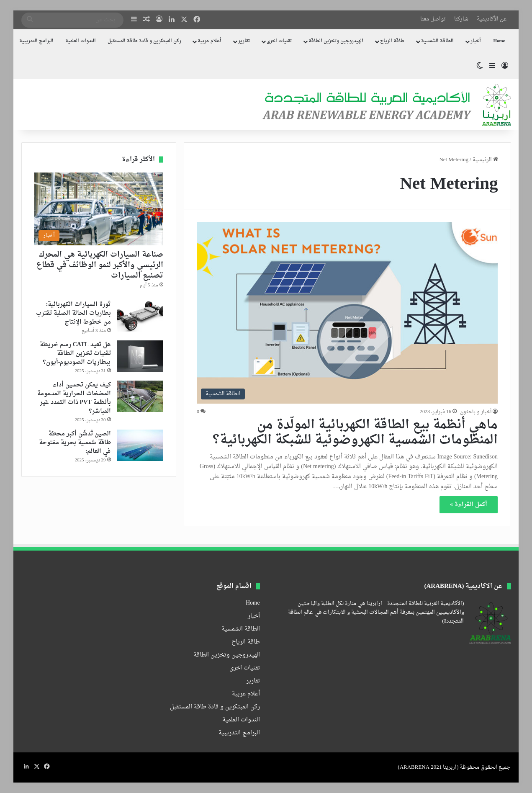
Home (499, 41)
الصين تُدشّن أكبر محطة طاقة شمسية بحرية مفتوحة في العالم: (75, 443)
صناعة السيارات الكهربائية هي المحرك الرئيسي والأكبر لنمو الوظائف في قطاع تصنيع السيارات (100, 265)
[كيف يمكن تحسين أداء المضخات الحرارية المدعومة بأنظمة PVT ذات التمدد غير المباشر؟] (140, 396)
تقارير (244, 41)
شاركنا (461, 19)
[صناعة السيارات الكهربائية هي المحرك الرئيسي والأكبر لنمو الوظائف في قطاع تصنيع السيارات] (99, 209)
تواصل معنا (433, 19)
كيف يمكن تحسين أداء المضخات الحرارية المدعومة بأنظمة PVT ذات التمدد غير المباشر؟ (74, 398)
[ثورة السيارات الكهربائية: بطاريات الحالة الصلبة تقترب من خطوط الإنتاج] (140, 316)
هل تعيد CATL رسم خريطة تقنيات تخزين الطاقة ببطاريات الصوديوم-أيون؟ (75, 354)
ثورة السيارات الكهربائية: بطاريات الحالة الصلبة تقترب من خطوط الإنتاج (73, 313)
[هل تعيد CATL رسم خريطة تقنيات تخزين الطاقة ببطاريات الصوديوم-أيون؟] (140, 356)
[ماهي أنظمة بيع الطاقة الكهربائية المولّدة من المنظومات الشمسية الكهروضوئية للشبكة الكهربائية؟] (347, 313)
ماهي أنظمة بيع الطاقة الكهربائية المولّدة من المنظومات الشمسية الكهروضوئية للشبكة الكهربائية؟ (355, 433)
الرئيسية (485, 160)
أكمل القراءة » (469, 505)
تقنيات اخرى (279, 41)
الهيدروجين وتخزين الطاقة (336, 41)
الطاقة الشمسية (437, 41)
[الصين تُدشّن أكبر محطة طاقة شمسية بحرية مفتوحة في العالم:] (140, 445)
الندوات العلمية (81, 41)
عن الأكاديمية (492, 19)
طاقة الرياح (392, 41)
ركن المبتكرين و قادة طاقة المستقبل (144, 41)
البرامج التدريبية (36, 41)
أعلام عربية (209, 41)
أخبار (476, 41)
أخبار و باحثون (476, 412)
